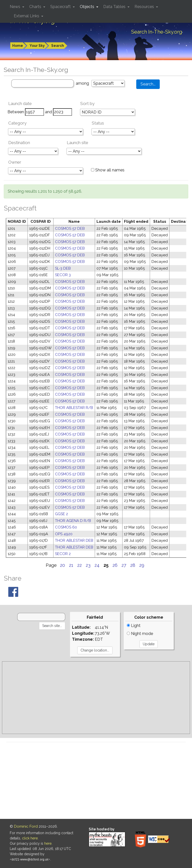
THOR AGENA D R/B (73, 521)
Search (58, 46)
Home (18, 46)
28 (133, 565)
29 (142, 565)
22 (79, 565)
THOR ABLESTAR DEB (74, 540)
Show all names (108, 170)
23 (88, 565)
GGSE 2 (61, 514)
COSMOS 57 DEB (70, 229)
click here (30, 838)
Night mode (140, 634)
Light (134, 626)
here (48, 843)
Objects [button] (87, 7)
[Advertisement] (96, 698)
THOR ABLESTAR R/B (74, 408)
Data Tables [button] (115, 7)
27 (124, 565)
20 (62, 565)
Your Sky (37, 46)
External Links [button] (27, 16)
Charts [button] (36, 7)
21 (71, 565)
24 (97, 565)
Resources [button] (145, 7)
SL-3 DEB (63, 268)
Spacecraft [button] (61, 7)
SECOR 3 (63, 275)
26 (115, 565)
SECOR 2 (63, 554)
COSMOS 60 (66, 527)
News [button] (15, 7)
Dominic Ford (26, 826)
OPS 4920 (64, 534)
